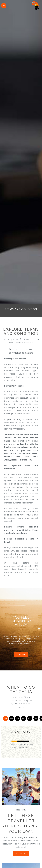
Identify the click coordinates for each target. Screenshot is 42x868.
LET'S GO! (21, 655)
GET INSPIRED (21, 854)
